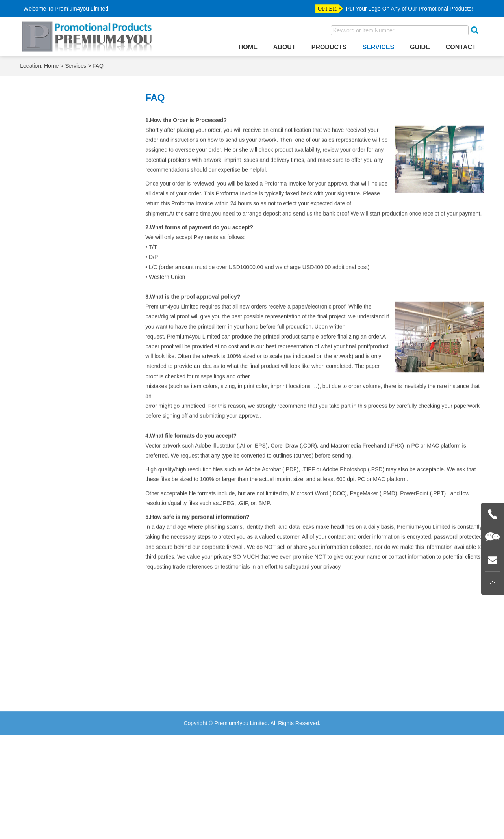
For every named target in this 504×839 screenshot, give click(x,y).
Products (329, 47)
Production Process (60, 209)
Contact (461, 47)
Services (378, 47)
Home (248, 47)
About (284, 47)
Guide (420, 47)
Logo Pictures (52, 155)
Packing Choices (56, 177)
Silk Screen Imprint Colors (68, 220)
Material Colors (54, 166)
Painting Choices (57, 187)
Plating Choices (55, 198)
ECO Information (56, 144)
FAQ (98, 67)
